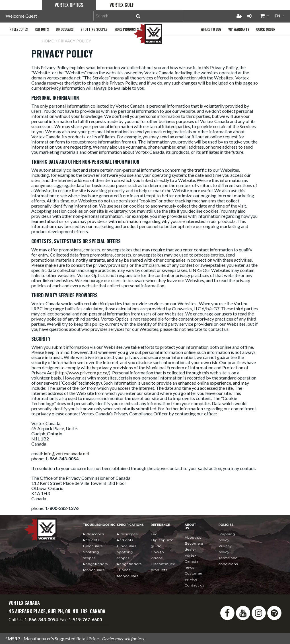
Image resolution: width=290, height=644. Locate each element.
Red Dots (91, 540)
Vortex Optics (69, 5)
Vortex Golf (122, 5)
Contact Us (195, 585)
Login (249, 16)
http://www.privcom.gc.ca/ (83, 373)
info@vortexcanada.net (67, 453)
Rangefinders (95, 564)
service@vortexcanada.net (83, 624)
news (192, 561)
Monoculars (94, 570)
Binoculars (93, 546)
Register (239, 16)
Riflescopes (93, 534)
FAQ (154, 534)
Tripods (124, 570)
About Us (193, 537)
